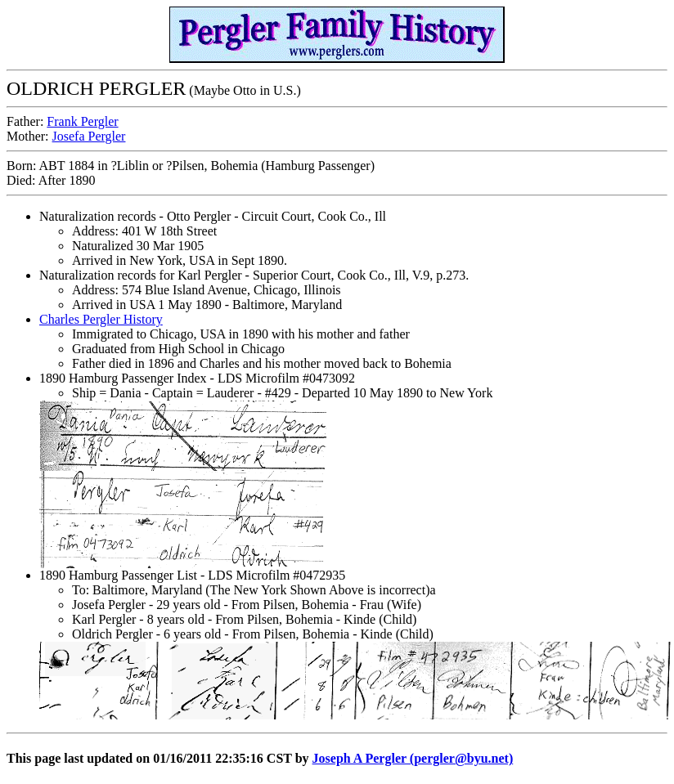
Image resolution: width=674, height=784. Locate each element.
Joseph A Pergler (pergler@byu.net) (413, 758)
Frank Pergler (82, 121)
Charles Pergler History (101, 319)
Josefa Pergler (89, 136)
